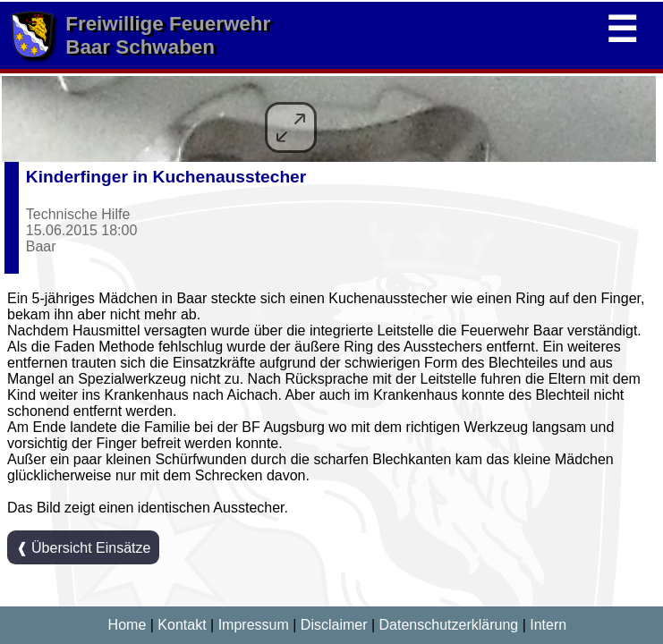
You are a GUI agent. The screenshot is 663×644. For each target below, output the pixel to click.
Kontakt (182, 625)
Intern (548, 625)
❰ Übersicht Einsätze (84, 548)
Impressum (254, 625)
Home (127, 625)
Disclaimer (334, 625)
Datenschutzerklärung (449, 625)
